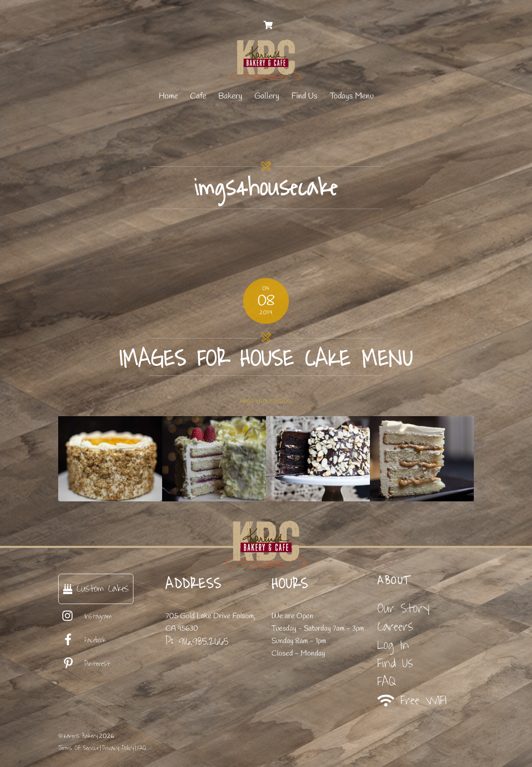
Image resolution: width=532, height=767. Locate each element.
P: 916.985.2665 (197, 641)
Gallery (267, 96)
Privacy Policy (118, 748)
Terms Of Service (78, 748)
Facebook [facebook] (82, 640)
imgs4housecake (266, 401)
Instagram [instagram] (85, 617)
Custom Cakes (96, 588)
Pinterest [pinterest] (84, 664)
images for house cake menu (266, 359)
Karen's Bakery (81, 736)
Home (168, 96)
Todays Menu (352, 96)
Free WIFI (412, 700)
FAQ (387, 682)
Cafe (198, 96)
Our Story (403, 608)
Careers (395, 627)
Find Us (304, 96)
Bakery (230, 96)
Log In (393, 645)
